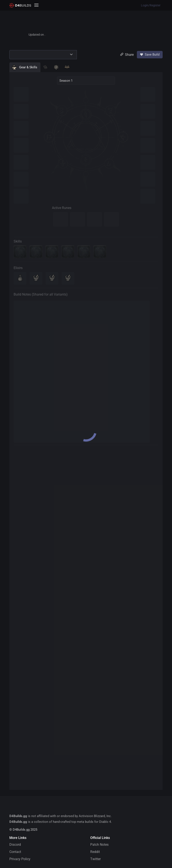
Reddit (95, 852)
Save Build (150, 55)
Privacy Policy (20, 859)
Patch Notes (99, 845)
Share (127, 55)
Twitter (95, 859)
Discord (15, 845)
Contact (15, 852)
